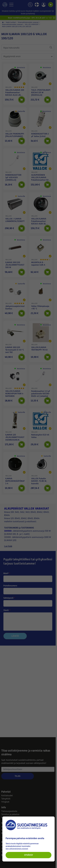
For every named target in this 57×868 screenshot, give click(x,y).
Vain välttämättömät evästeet (17, 849)
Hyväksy (29, 855)
